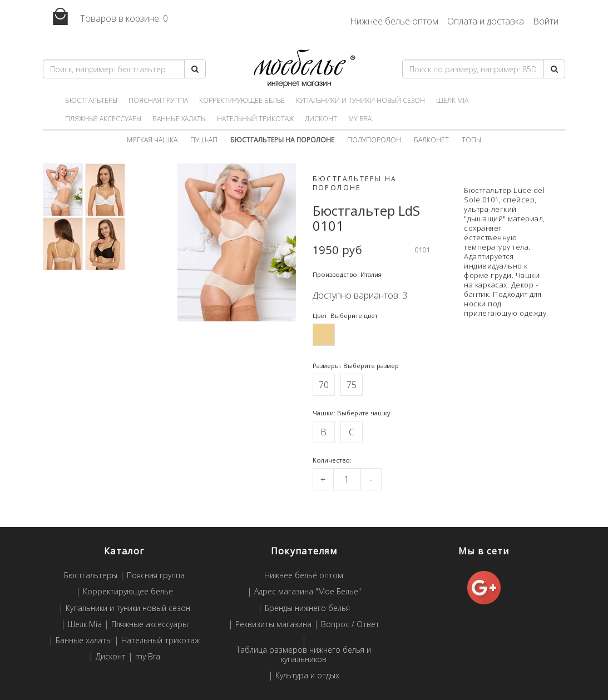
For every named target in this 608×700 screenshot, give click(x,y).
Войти (546, 21)
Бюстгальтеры (91, 100)
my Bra (360, 119)
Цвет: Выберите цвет (345, 316)
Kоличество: (332, 460)
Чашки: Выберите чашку (352, 413)
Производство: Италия (347, 274)
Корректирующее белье (242, 100)
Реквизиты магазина (273, 625)
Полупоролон (374, 140)
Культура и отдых (307, 676)
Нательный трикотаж (255, 119)
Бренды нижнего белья (307, 609)
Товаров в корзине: (105, 17)
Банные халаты (179, 119)
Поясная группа (158, 100)
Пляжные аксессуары (103, 119)
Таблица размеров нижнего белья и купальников (304, 655)
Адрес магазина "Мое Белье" (308, 592)
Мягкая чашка (152, 140)
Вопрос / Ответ (350, 625)
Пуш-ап (204, 140)
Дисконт (321, 119)
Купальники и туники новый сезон (360, 100)
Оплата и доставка (486, 21)
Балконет (431, 140)
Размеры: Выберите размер (356, 366)
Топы (471, 140)
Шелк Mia (452, 100)
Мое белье (304, 69)
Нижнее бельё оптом (394, 21)
